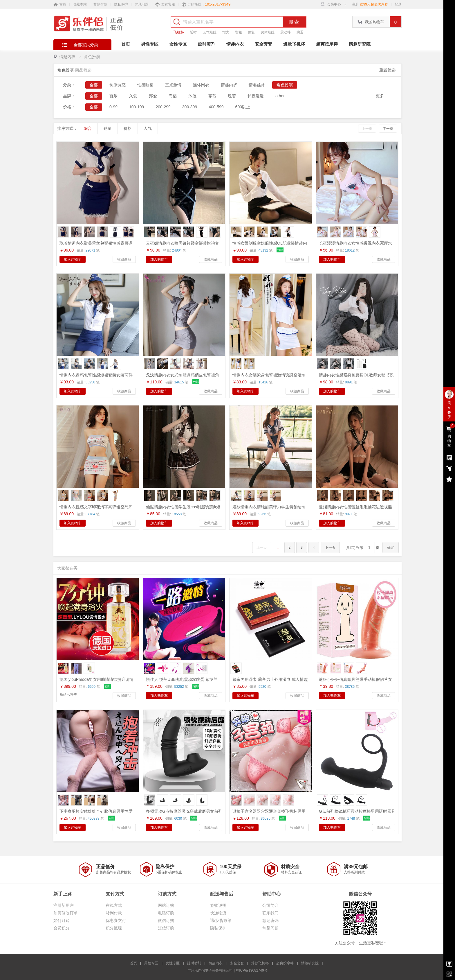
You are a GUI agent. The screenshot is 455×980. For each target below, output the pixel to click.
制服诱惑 (118, 85)
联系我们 (270, 913)
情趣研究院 (360, 44)
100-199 (137, 107)
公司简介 (270, 905)
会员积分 (62, 928)
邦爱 (153, 96)
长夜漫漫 (256, 96)
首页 (126, 44)
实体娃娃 (268, 32)
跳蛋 (300, 32)
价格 (128, 128)
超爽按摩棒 (327, 44)
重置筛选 (387, 70)
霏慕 (212, 96)
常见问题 (142, 4)
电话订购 (166, 913)
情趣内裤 (229, 85)
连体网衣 (201, 85)
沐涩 (192, 96)
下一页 (388, 129)
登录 (398, 4)
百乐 (113, 96)
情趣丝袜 (257, 85)
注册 (355, 4)
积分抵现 (114, 928)
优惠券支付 (116, 920)
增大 (226, 32)
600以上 (243, 107)
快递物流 (218, 913)
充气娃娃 (210, 32)
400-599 (216, 107)
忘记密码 (270, 920)
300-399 (190, 107)
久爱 (133, 96)
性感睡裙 (145, 85)
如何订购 (62, 920)
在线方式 (114, 905)
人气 (148, 128)
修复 (251, 32)
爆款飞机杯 (294, 44)
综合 (88, 128)
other (280, 96)
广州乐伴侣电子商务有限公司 (210, 970)
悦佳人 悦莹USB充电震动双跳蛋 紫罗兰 (182, 679)
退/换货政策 (221, 920)
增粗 (239, 32)
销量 (108, 128)
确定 (391, 548)
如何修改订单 (66, 913)
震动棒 (286, 32)
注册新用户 (64, 905)
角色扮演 (92, 57)
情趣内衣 (235, 44)
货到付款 (100, 4)
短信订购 (166, 928)
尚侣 (173, 96)
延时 (193, 32)
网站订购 (166, 905)
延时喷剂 (207, 44)
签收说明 (218, 905)
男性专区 (150, 44)
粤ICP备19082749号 (251, 970)
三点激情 (173, 85)
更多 (380, 96)
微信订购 (166, 920)
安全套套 (263, 44)
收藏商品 (124, 259)
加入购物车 (73, 259)
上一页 (367, 129)
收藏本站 (80, 4)
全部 (94, 85)
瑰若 (232, 96)
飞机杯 (179, 32)
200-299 (163, 107)
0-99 (113, 107)
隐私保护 (121, 4)
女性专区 (178, 44)
